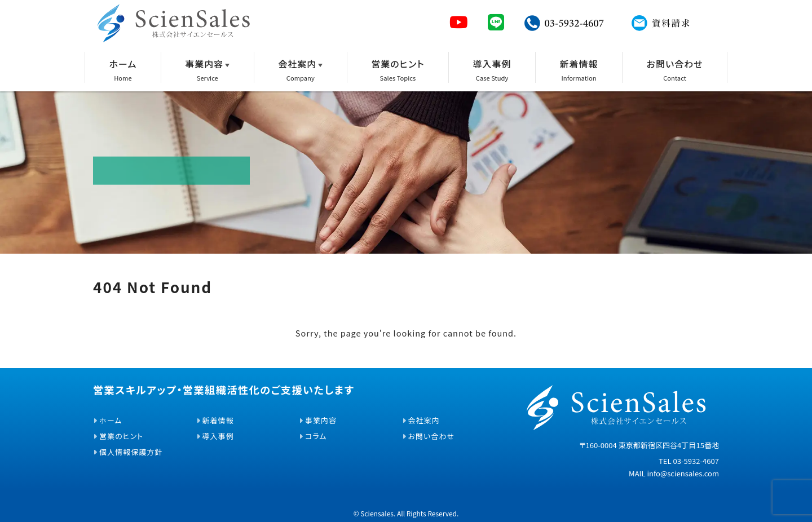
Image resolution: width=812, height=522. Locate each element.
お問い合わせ (675, 64)
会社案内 (297, 64)
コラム (316, 436)
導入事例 (492, 64)
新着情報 (579, 64)
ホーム (123, 64)
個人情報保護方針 (131, 452)
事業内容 (204, 64)
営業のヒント (398, 64)
